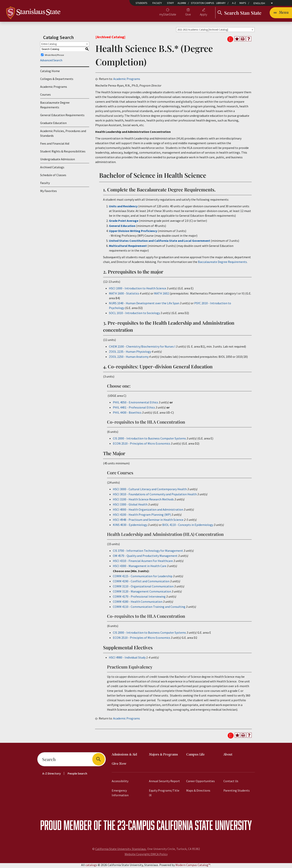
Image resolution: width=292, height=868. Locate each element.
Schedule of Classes (53, 176)
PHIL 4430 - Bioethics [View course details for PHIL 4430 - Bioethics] (127, 414)
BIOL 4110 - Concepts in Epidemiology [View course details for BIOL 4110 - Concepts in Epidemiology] (188, 526)
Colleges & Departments (57, 80)
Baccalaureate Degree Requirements (55, 106)
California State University (204, 826)
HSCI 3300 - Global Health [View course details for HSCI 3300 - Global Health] (130, 506)
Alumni (182, 3)
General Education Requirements (62, 116)
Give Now (119, 765)
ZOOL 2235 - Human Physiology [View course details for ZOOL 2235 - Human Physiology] (130, 353)
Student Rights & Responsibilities (63, 153)
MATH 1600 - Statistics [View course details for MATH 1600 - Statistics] (124, 294)
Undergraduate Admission (58, 160)
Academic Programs (54, 88)
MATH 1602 (161, 294)
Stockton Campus (203, 3)
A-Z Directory (52, 775)
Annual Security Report (164, 782)
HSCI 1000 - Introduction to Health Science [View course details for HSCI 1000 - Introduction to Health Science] (138, 289)
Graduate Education (53, 124)
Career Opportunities (200, 782)
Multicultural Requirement (128, 247)
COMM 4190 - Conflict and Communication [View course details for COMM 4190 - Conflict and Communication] (141, 582)
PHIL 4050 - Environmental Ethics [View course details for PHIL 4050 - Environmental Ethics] (136, 403)
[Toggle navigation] (281, 13)
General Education (122, 227)
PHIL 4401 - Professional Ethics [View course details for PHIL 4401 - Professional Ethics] (134, 409)
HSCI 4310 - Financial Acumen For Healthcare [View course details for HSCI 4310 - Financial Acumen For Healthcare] (143, 562)
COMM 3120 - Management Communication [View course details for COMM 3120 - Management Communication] (142, 593)
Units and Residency (123, 207)
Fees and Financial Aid (55, 145)
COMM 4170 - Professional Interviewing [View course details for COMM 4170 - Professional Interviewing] (139, 598)
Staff (170, 3)
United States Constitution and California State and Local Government (160, 242)
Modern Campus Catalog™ (193, 866)
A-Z (234, 3)
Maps (243, 3)
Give (188, 15)
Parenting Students (237, 792)
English (259, 3)
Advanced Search (51, 62)
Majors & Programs (163, 756)
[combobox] (215, 31)
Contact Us (231, 782)
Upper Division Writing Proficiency (133, 232)
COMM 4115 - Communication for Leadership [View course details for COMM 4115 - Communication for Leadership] (143, 577)
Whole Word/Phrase (54, 56)
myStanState (168, 15)
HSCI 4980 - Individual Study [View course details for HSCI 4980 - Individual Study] (127, 659)
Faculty (157, 3)
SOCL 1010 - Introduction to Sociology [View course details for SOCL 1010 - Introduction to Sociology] (134, 314)
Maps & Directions (198, 792)
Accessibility (120, 782)
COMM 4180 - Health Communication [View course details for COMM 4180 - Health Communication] (138, 603)
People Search (77, 775)
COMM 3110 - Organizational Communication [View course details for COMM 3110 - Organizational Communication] (143, 587)
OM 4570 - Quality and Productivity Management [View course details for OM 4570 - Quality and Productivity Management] (145, 557)
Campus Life (195, 756)
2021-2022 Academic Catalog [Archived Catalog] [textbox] (203, 31)
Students (141, 3)
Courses (45, 96)
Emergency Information (120, 794)
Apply (204, 15)
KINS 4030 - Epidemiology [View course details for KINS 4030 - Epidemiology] (130, 526)
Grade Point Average (124, 222)
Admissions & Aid (124, 756)
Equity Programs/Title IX (164, 794)
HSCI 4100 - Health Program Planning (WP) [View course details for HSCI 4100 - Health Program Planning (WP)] (142, 516)
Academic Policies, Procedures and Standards (63, 135)
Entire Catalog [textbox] (49, 45)
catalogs (91, 866)
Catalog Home (50, 72)
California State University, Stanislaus (121, 850)
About (228, 756)
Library (221, 3)
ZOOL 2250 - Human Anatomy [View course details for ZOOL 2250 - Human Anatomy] (129, 358)
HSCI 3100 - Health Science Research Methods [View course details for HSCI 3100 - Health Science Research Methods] (143, 500)
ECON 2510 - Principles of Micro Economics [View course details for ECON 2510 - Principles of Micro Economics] (142, 445)
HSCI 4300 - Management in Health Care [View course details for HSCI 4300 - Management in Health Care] (140, 567)
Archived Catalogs (52, 169)
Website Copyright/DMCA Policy (146, 855)
